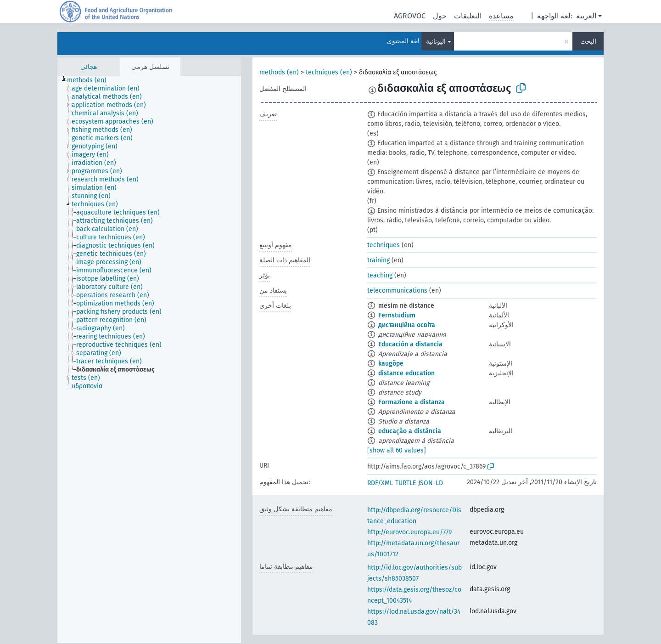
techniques (384, 245)
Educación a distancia (410, 344)
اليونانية (436, 42)
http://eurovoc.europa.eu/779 (409, 532)
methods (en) (279, 72)
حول (440, 16)
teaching (380, 275)
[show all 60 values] (397, 450)
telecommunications (397, 291)
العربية (586, 16)
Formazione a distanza (412, 402)
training (378, 260)
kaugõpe (391, 364)
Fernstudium (397, 315)
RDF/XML (380, 483)
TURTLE (406, 483)
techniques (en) (329, 72)
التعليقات (468, 16)
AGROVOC (410, 16)
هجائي (89, 67)
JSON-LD (431, 483)
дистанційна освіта (407, 325)
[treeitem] (91, 80)
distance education (406, 373)
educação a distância (410, 431)
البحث (588, 42)
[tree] (149, 360)
